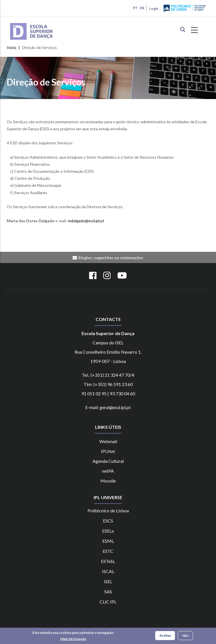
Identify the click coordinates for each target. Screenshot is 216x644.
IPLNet (108, 451)
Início (12, 47)
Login (154, 9)
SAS (108, 592)
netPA (108, 471)
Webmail (108, 441)
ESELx (108, 531)
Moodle (108, 481)
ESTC (108, 551)
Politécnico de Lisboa (108, 511)
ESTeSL (108, 561)
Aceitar (165, 635)
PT (135, 8)
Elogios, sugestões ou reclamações (111, 258)
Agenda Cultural (108, 461)
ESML (108, 541)
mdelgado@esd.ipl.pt (86, 221)
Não (185, 635)
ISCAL (108, 571)
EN (142, 8)
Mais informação (73, 639)
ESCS (108, 521)
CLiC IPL (108, 602)
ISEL (108, 581)
